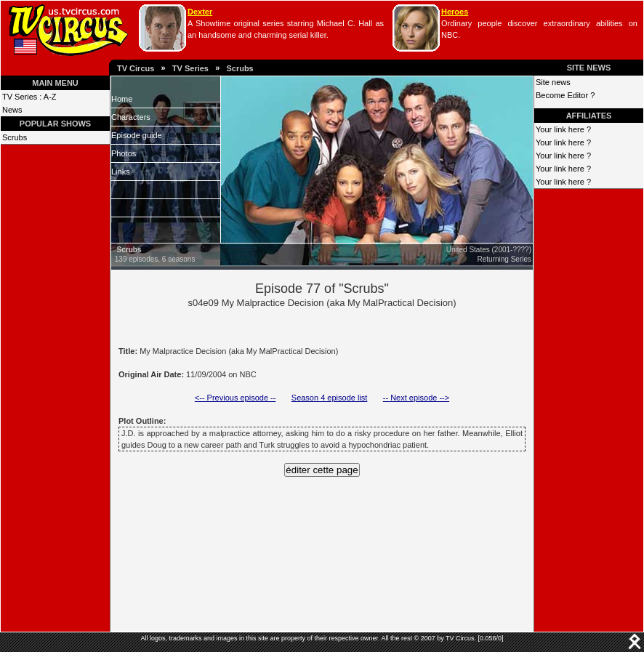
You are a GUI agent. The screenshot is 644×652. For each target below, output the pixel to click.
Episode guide (137, 135)
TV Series (190, 68)
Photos (124, 153)
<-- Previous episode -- (236, 398)
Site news (553, 82)
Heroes (455, 12)
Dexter (200, 12)
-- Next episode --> (416, 398)
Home (122, 99)
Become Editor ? (565, 95)
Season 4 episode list (330, 398)
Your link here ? (563, 129)
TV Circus (136, 68)
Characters (131, 117)
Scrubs (240, 68)
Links (121, 172)
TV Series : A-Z (29, 97)
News (12, 110)
